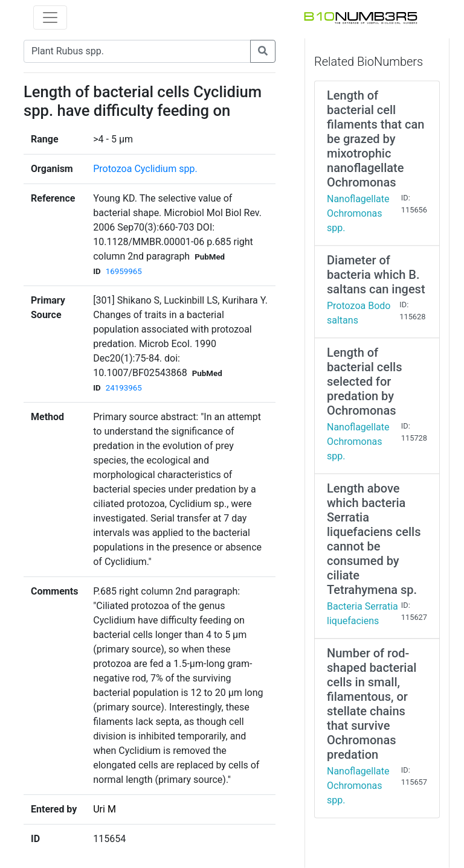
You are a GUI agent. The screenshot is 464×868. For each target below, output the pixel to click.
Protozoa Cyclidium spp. (145, 169)
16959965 (124, 271)
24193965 (124, 388)
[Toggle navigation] (50, 18)
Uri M (105, 809)
